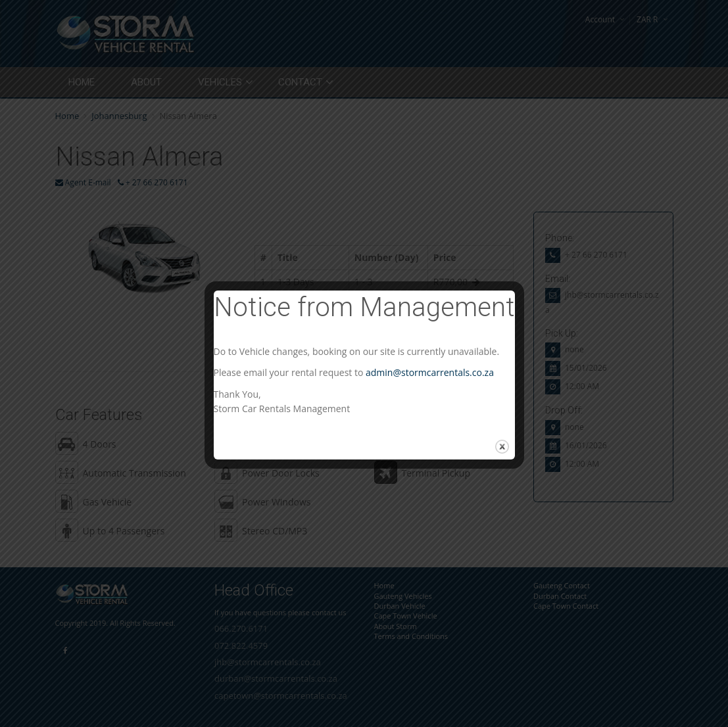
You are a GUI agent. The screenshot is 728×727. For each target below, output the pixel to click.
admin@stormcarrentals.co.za (430, 372)
